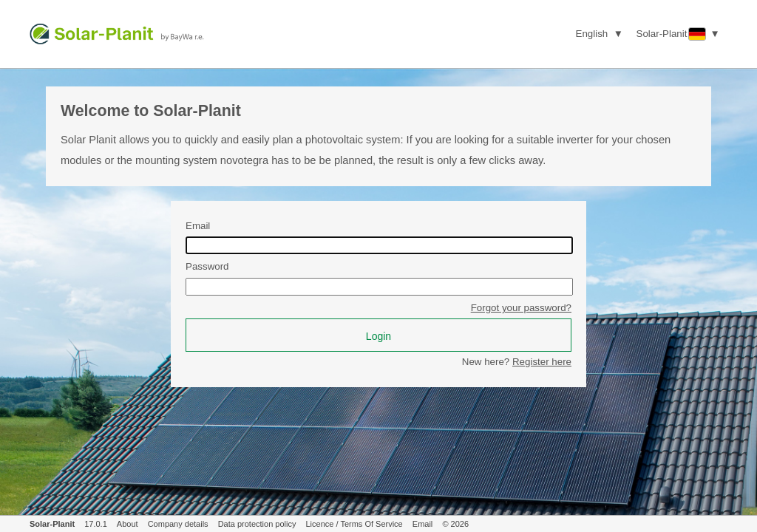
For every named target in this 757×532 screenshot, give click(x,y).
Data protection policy (257, 524)
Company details (178, 524)
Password (207, 266)
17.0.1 (96, 524)
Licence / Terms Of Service (354, 524)
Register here (542, 362)
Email (198, 226)
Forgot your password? (521, 308)
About (128, 524)
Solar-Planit (52, 524)
